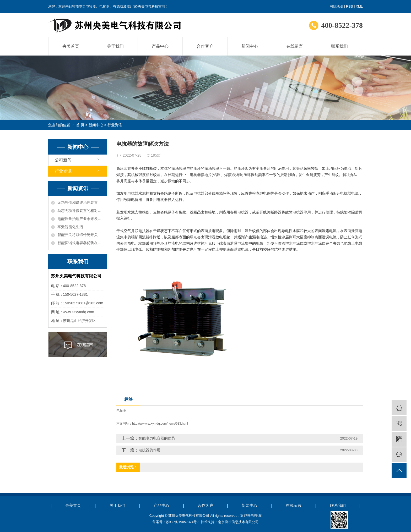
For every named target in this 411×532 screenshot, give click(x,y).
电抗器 (121, 411)
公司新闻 (63, 160)
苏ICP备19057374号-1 (183, 522)
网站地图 (336, 6)
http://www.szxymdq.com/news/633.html (160, 424)
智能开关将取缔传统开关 (78, 235)
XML (359, 6)
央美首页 (71, 46)
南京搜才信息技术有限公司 (238, 522)
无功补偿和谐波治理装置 (78, 202)
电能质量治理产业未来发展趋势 (81, 219)
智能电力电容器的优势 (157, 438)
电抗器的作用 (149, 450)
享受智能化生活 (70, 227)
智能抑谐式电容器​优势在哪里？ (81, 243)
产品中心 (160, 46)
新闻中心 (250, 46)
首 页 (80, 125)
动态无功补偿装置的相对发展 (81, 211)
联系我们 (339, 46)
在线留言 (295, 46)
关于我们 (115, 46)
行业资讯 (115, 125)
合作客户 (205, 46)
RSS (350, 6)
